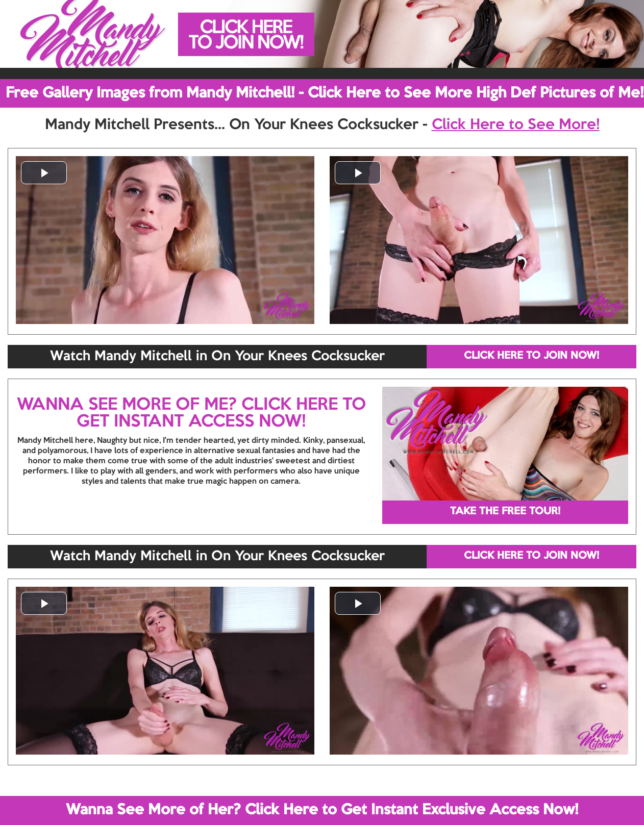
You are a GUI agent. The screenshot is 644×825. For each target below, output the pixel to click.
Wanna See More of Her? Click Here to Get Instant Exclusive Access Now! (322, 810)
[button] (44, 173)
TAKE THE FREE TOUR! (505, 512)
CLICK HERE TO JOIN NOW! (531, 356)
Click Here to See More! (516, 125)
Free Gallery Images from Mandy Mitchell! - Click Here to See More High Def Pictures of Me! (325, 93)
